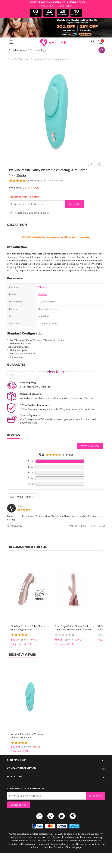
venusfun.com (24, 834)
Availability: (15, 188)
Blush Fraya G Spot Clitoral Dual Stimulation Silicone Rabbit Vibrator (73, 628)
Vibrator (43, 287)
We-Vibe (21, 175)
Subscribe (75, 204)
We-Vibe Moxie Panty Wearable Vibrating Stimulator (56, 237)
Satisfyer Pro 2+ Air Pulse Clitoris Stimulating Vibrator (28, 628)
